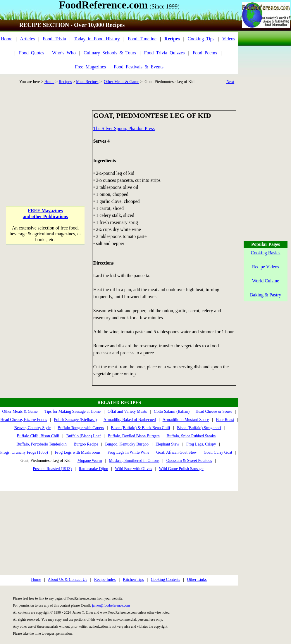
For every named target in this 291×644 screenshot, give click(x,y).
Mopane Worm (90, 461)
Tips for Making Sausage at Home (73, 411)
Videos (229, 39)
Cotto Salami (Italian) (172, 411)
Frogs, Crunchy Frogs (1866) (24, 452)
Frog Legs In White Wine (129, 452)
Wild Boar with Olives (134, 469)
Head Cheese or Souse (214, 411)
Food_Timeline (142, 39)
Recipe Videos (266, 267)
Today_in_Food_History (97, 39)
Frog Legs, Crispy (201, 444)
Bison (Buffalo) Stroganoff (199, 428)
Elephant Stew (167, 444)
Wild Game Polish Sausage (181, 469)
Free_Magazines (90, 67)
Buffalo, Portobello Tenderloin (42, 444)
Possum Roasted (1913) (52, 469)
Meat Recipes (87, 82)
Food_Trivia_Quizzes (165, 53)
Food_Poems (205, 53)
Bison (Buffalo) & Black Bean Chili (140, 428)
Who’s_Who (64, 53)
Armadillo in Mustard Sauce (186, 420)
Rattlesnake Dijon (93, 469)
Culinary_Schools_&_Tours (110, 53)
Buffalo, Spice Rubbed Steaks (191, 436)
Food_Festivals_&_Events (139, 67)
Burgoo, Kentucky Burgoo (127, 444)
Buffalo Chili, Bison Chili (38, 436)
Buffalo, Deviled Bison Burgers (134, 436)
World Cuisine (266, 281)
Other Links (197, 580)
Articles (27, 39)
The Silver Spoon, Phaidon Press (124, 128)
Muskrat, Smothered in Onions (134, 461)
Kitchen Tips (133, 580)
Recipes (65, 82)
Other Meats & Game (122, 82)
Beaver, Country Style (32, 428)
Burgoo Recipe (86, 444)
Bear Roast (225, 420)
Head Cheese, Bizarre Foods (24, 420)
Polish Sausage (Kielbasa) (75, 420)
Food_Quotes (32, 53)
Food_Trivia (54, 39)
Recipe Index (105, 580)
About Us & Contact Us (67, 580)
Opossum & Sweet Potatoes (189, 461)
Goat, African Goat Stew (176, 452)
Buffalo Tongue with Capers (81, 428)
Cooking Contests (166, 580)
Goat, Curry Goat (218, 452)
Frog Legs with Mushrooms (78, 452)
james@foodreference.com (111, 605)
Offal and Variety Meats (127, 411)
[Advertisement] (46, 147)
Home (7, 39)
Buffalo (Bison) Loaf (83, 436)
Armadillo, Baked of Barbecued (130, 420)
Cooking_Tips (201, 39)
